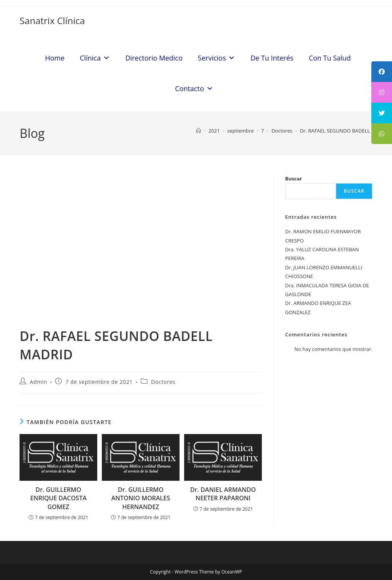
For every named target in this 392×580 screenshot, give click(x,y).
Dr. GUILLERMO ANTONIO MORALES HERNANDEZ (141, 498)
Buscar (294, 179)
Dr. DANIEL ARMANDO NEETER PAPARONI (223, 494)
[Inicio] (198, 131)
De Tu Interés (272, 58)
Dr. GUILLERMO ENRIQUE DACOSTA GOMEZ (59, 498)
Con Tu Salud (330, 58)
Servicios (216, 58)
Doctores (163, 382)
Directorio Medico (154, 58)
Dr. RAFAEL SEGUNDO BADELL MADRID (345, 131)
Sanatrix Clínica (52, 20)
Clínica (95, 58)
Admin (39, 382)
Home (55, 58)
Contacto (194, 88)
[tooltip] (382, 72)
